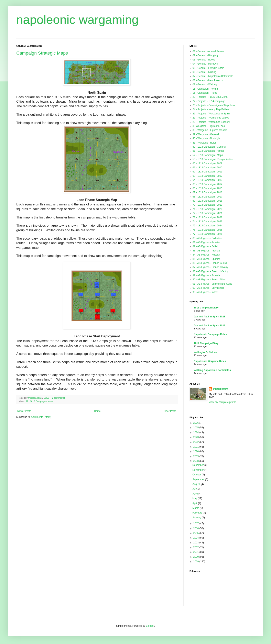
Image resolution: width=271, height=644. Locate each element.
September (199, 479)
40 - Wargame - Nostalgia (206, 138)
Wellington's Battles (205, 352)
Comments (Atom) (41, 417)
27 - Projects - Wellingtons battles (211, 118)
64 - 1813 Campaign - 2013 (207, 180)
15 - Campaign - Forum (205, 89)
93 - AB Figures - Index (205, 292)
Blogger (150, 626)
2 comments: (59, 398)
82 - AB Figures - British (205, 246)
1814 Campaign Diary (206, 343)
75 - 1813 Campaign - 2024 (207, 226)
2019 (196, 456)
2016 (196, 528)
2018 (196, 461)
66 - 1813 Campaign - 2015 (207, 188)
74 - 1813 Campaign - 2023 (207, 222)
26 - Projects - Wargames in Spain (211, 114)
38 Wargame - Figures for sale (209, 126)
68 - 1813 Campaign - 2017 (207, 197)
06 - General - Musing (204, 72)
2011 (196, 552)
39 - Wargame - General (206, 134)
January (197, 518)
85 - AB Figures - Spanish (207, 259)
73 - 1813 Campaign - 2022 (207, 217)
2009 (196, 562)
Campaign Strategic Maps (42, 53)
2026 (196, 423)
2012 (196, 547)
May (195, 498)
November (198, 470)
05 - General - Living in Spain (208, 68)
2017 (196, 523)
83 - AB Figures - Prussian (207, 251)
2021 (196, 447)
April (195, 503)
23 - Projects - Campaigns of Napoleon (214, 105)
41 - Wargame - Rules (204, 143)
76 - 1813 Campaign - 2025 (207, 230)
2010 (196, 557)
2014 (196, 538)
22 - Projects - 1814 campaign (209, 101)
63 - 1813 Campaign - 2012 (207, 176)
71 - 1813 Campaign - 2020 (207, 209)
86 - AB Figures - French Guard (210, 263)
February (198, 513)
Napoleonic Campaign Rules (210, 334)
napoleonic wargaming (77, 20)
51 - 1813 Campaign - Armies (208, 151)
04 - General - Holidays (205, 64)
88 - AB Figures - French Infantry (210, 271)
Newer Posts (24, 411)
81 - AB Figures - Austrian (207, 242)
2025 (196, 428)
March (196, 508)
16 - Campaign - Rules (205, 93)
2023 (196, 437)
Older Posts (170, 411)
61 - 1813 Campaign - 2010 (207, 168)
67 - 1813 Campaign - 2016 (207, 192)
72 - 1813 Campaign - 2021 (207, 213)
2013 (196, 543)
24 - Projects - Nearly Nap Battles (211, 109)
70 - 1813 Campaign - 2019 (207, 205)
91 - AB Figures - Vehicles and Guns (212, 284)
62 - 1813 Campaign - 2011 (207, 172)
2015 (196, 533)
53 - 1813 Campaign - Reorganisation (213, 159)
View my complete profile (222, 402)
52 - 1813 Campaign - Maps (39, 401)
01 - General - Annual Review (209, 51)
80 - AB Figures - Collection (207, 238)
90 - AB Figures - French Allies (209, 280)
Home (97, 411)
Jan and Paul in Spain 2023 (209, 317)
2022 (196, 442)
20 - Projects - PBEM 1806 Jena (210, 97)
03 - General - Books (204, 60)
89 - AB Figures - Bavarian (207, 275)
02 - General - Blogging (205, 55)
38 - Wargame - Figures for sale (210, 130)
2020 (196, 451)
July (195, 489)
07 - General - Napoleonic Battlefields (213, 76)
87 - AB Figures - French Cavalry (210, 267)
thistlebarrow (221, 389)
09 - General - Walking (205, 84)
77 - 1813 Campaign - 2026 (207, 234)
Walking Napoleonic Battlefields (212, 370)
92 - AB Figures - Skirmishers (208, 288)
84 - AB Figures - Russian (207, 255)
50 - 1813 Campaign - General (209, 147)
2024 (196, 432)
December (198, 465)
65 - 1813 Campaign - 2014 (207, 184)
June (195, 494)
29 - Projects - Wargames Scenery (211, 122)
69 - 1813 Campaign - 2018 (207, 201)
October (197, 475)
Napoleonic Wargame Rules (210, 361)
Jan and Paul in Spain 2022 (209, 326)
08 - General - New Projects (208, 80)
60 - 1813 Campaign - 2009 (207, 163)
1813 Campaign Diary (206, 308)
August (197, 484)
